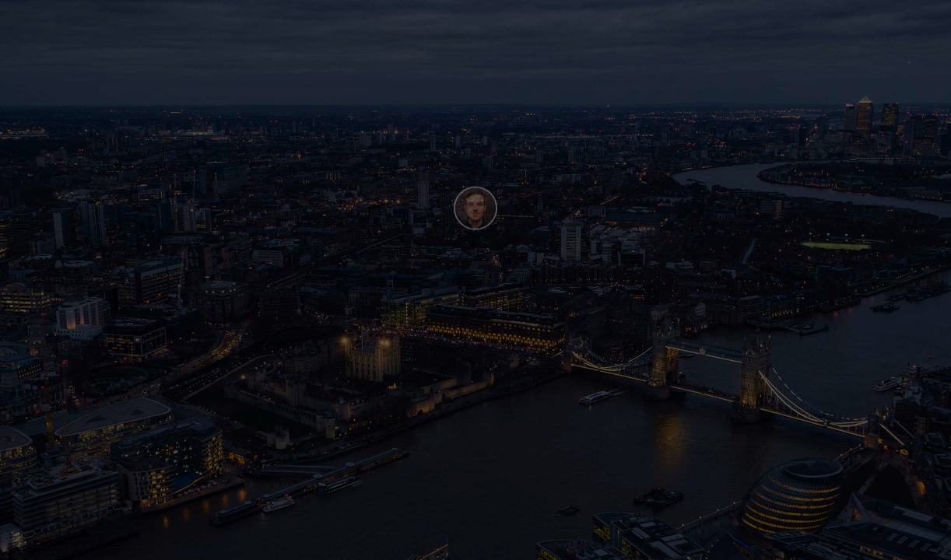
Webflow (126, 543)
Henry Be (53, 543)
